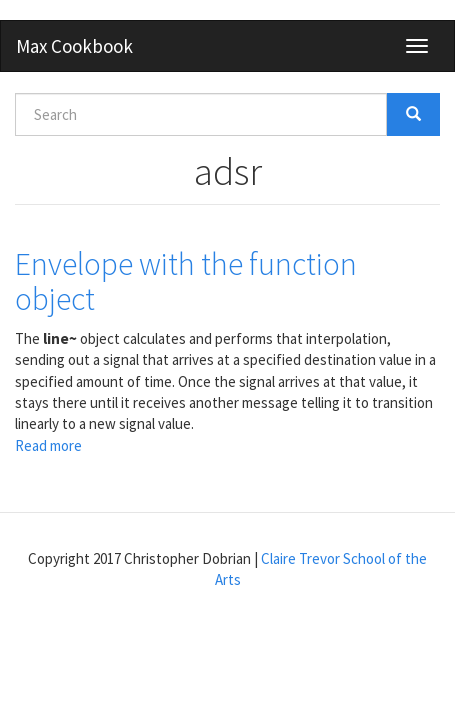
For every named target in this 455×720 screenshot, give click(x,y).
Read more (48, 445)
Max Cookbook (74, 46)
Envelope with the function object (186, 281)
